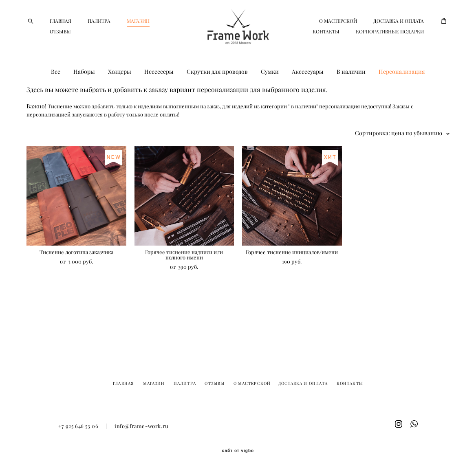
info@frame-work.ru (142, 426)
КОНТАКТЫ (410, 38)
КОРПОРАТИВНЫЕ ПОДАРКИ (390, 49)
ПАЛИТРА (99, 33)
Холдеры (120, 96)
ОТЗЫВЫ (99, 44)
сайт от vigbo (238, 451)
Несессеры (159, 96)
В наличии (351, 96)
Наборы (84, 96)
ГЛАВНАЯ (61, 33)
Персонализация (402, 96)
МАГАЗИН (61, 44)
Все (56, 96)
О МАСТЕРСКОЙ (405, 28)
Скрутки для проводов (217, 96)
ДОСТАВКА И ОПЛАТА (355, 38)
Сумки (270, 96)
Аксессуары (308, 96)
